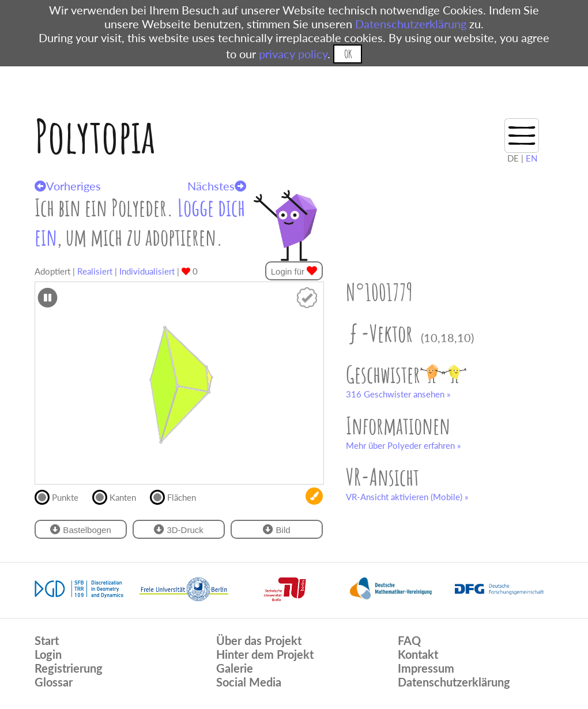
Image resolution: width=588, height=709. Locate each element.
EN (532, 158)
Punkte (61, 496)
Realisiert (95, 271)
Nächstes (217, 186)
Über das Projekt (259, 640)
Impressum (426, 668)
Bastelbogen (81, 529)
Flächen (178, 496)
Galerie (235, 668)
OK (348, 54)
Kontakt (418, 654)
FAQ (409, 640)
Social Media (249, 682)
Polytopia (95, 136)
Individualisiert (147, 271)
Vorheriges (68, 186)
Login (48, 654)
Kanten (119, 496)
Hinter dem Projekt (265, 654)
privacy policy (293, 54)
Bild (276, 529)
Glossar (54, 682)
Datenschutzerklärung (411, 24)
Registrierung (69, 668)
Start (47, 640)
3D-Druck (179, 529)
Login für (294, 271)
